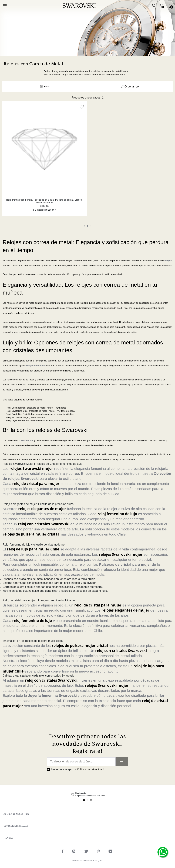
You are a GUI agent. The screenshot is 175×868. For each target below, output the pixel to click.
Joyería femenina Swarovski (52, 695)
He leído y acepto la (77, 769)
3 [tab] (91, 800)
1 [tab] (84, 800)
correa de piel (26, 440)
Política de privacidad (90, 769)
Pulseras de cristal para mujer (125, 564)
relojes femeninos (36, 366)
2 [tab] (87, 800)
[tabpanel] (87, 794)
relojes (168, 260)
